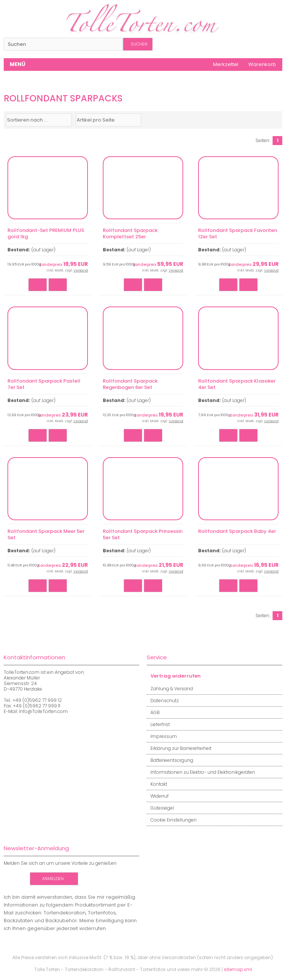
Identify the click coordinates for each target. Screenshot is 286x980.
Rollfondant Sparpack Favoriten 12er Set (238, 233)
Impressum (162, 736)
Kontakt (157, 784)
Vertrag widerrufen (174, 676)
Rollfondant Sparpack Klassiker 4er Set (237, 384)
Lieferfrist (158, 724)
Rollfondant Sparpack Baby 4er (237, 531)
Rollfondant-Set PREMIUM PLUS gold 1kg (46, 233)
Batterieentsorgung (170, 760)
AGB (153, 712)
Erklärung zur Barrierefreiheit (179, 748)
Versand (81, 270)
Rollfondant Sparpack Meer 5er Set (46, 534)
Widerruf (158, 796)
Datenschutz (163, 701)
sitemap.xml (238, 969)
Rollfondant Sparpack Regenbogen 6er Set (130, 384)
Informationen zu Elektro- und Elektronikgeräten (201, 772)
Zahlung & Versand (170, 689)
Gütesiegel (160, 808)
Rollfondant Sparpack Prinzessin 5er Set (143, 534)
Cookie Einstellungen (172, 820)
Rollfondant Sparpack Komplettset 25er (130, 233)
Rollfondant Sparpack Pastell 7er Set (44, 384)
